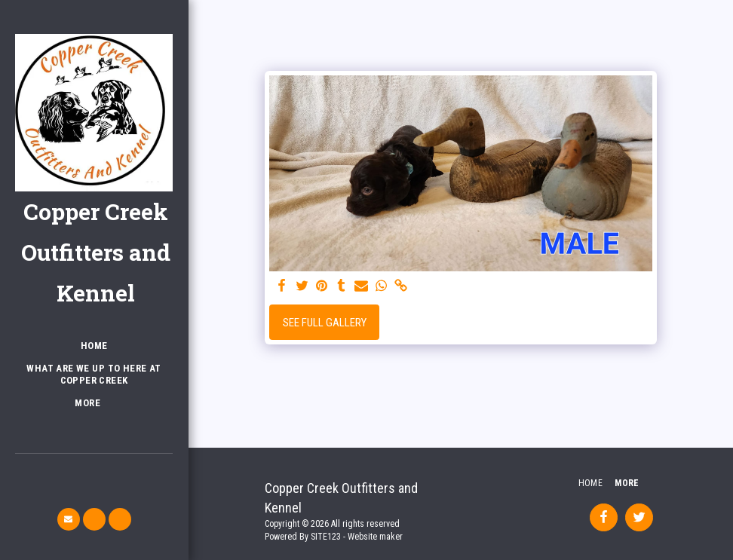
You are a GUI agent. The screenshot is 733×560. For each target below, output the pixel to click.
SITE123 (326, 537)
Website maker (375, 537)
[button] (69, 519)
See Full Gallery (325, 323)
